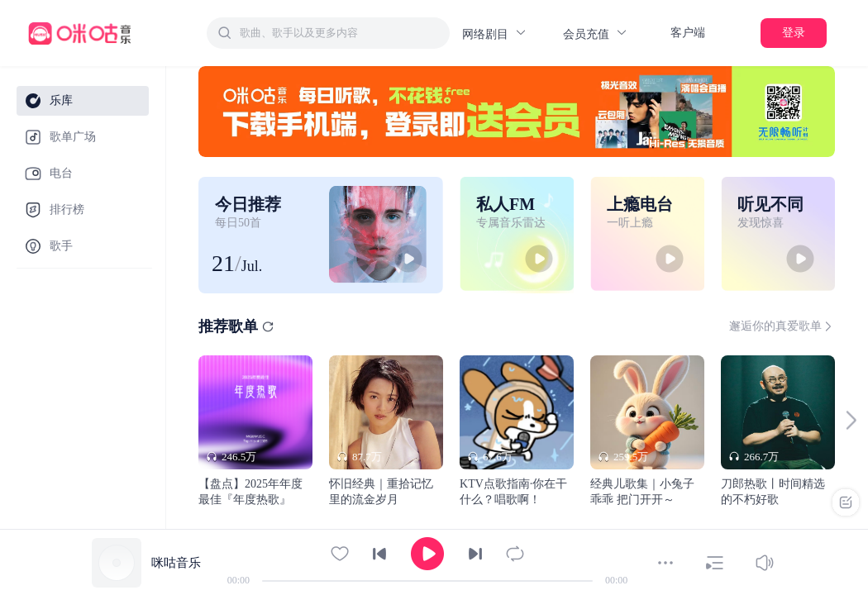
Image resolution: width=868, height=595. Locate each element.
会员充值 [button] (596, 33)
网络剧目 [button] (495, 33)
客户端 (688, 33)
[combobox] (328, 33)
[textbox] (340, 33)
